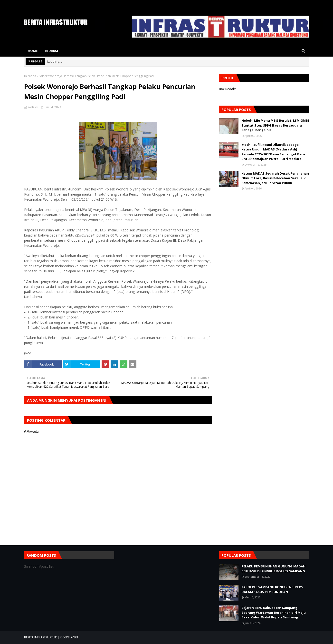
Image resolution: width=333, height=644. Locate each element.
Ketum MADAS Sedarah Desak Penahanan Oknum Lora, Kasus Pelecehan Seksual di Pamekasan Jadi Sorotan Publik (275, 178)
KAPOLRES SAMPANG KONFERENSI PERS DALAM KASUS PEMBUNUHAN (272, 589)
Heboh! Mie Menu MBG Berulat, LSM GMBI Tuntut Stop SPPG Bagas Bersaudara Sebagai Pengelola (275, 125)
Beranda (30, 76)
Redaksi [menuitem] (51, 51)
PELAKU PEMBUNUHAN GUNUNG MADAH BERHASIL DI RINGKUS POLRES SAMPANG (273, 569)
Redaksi (33, 107)
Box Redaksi (228, 89)
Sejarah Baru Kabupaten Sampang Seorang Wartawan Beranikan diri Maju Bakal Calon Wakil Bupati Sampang (274, 612)
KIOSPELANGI (69, 637)
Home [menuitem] (33, 51)
